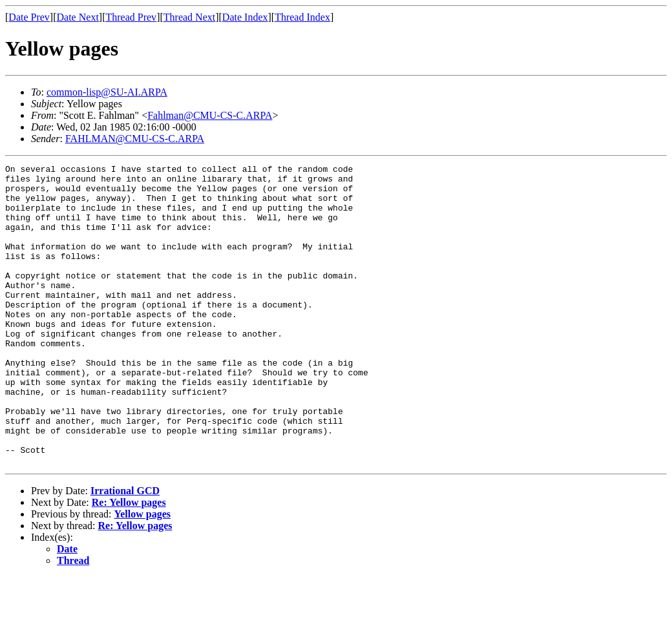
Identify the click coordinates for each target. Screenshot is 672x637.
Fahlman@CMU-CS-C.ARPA (210, 115)
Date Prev (29, 17)
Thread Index (302, 17)
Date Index (245, 17)
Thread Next (189, 17)
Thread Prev (131, 17)
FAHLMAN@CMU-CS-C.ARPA (135, 139)
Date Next (78, 17)
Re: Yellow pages (129, 562)
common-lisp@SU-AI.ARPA (107, 92)
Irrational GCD (125, 551)
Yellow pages (142, 574)
